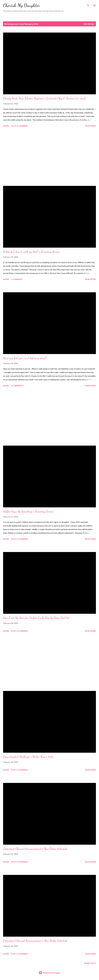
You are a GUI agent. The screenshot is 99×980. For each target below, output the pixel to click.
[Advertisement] (49, 157)
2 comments (17, 386)
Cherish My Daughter (21, 5)
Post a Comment (20, 126)
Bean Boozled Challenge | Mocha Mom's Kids (28, 757)
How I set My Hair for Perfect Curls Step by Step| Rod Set (36, 618)
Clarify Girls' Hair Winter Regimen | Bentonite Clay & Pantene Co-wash (44, 98)
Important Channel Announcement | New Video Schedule (35, 849)
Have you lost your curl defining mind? (25, 358)
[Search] (88, 5)
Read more (91, 126)
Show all (89, 24)
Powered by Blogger (49, 973)
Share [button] (6, 126)
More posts (90, 963)
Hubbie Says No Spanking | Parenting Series (28, 511)
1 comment (17, 279)
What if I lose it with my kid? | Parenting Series (31, 252)
